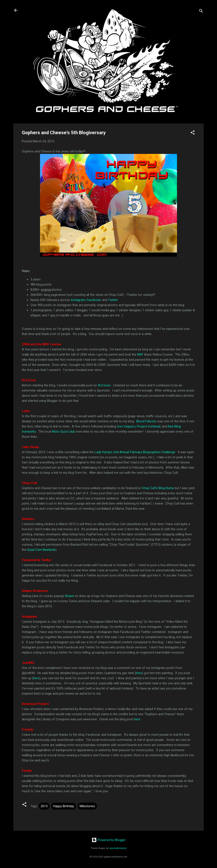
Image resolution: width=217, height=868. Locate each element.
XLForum (104, 385)
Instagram (78, 300)
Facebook (94, 300)
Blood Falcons (146, 421)
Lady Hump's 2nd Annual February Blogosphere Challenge (135, 452)
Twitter (113, 300)
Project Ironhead (149, 426)
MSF (140, 354)
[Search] (201, 12)
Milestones (87, 806)
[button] (193, 133)
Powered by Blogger (109, 840)
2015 (44, 806)
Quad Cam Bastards (41, 550)
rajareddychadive (118, 848)
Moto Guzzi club (63, 432)
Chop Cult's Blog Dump (158, 488)
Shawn (70, 596)
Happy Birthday (64, 806)
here (139, 673)
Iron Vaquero (126, 426)
